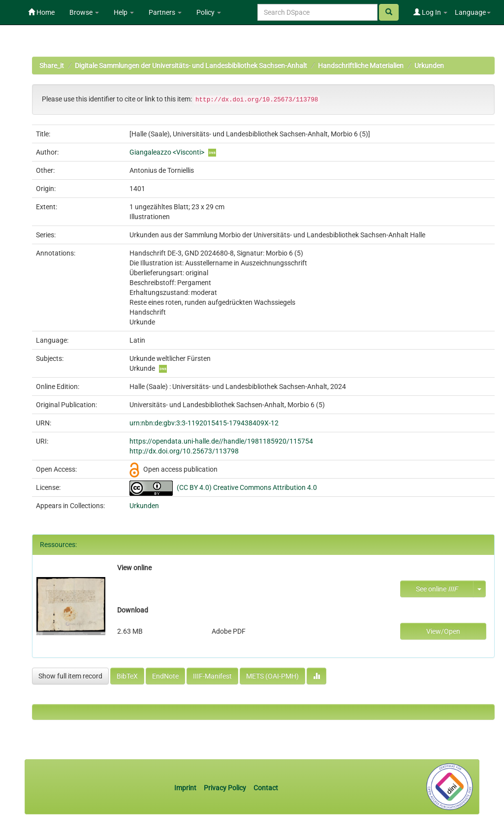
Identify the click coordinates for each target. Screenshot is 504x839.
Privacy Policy (225, 788)
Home (41, 12)
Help (124, 12)
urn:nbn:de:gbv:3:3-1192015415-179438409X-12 (204, 423)
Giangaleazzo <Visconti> (167, 152)
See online (437, 589)
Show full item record (70, 676)
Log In (430, 12)
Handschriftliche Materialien (361, 65)
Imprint (186, 788)
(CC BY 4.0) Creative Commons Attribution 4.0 (247, 487)
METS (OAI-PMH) (272, 676)
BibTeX (127, 676)
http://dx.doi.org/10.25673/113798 (184, 451)
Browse (84, 12)
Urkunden (429, 65)
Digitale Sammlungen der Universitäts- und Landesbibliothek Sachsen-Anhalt (191, 65)
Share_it (52, 65)
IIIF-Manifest (212, 676)
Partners (165, 12)
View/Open (443, 631)
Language (473, 12)
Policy (209, 12)
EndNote (165, 676)
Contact (266, 788)
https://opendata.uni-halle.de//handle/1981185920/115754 (221, 441)
